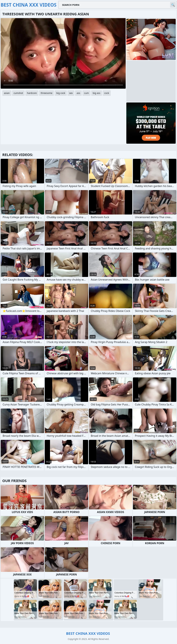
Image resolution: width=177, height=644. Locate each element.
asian (7, 93)
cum (86, 93)
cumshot (18, 93)
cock (107, 93)
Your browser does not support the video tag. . (63, 53)
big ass (97, 93)
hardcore (32, 93)
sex (71, 93)
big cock (61, 93)
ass (78, 93)
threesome (46, 93)
